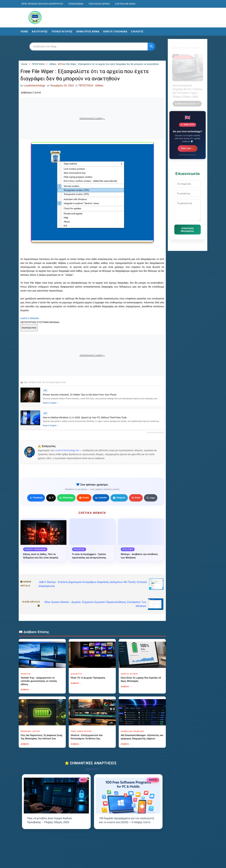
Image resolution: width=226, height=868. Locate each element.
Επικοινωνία (76, 4)
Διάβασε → (26, 689)
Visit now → (188, 148)
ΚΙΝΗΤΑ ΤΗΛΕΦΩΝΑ (115, 32)
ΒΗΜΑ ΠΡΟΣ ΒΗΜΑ (88, 32)
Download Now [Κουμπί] (29, 328)
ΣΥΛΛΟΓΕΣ (137, 32)
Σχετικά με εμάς (125, 4)
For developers (99, 4)
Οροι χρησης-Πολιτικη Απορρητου (42, 4)
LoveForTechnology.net (67, 450)
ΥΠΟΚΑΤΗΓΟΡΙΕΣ (62, 32)
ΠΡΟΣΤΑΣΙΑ (86, 86)
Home (24, 32)
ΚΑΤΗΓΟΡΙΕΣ (40, 32)
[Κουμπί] (151, 46)
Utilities (99, 86)
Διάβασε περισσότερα (187, 102)
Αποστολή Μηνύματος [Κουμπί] (187, 230)
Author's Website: (30, 318)
